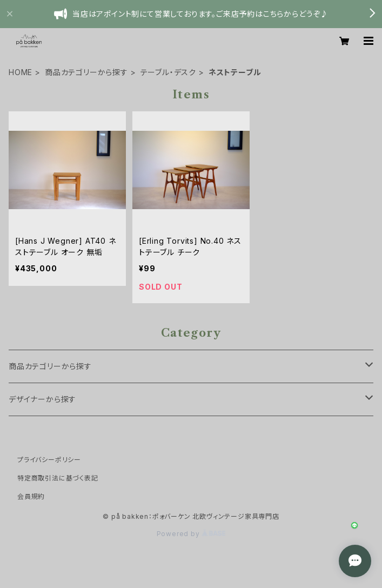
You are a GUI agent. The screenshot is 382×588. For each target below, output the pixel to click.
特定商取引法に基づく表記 (58, 478)
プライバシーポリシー (49, 460)
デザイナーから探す (42, 399)
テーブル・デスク (168, 72)
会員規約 (31, 496)
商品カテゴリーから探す (86, 72)
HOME (21, 72)
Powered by (191, 534)
